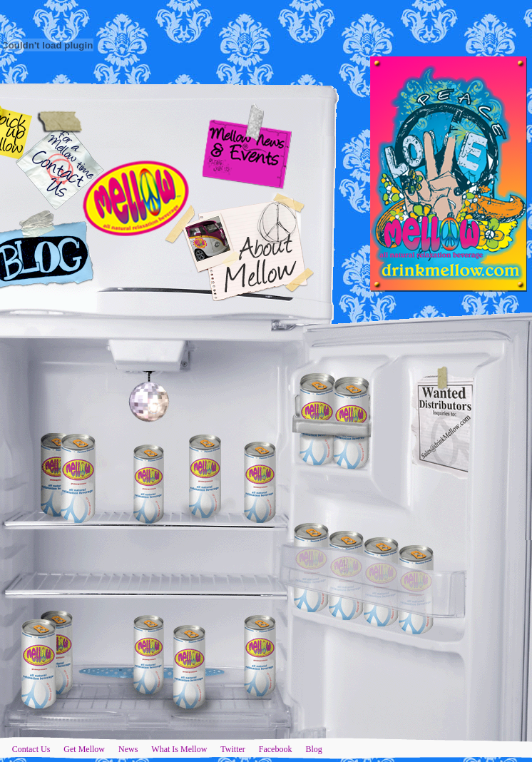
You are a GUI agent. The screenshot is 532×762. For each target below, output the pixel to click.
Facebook (276, 749)
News (128, 749)
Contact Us (31, 749)
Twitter (232, 749)
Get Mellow (84, 749)
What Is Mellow (179, 749)
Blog (313, 749)
